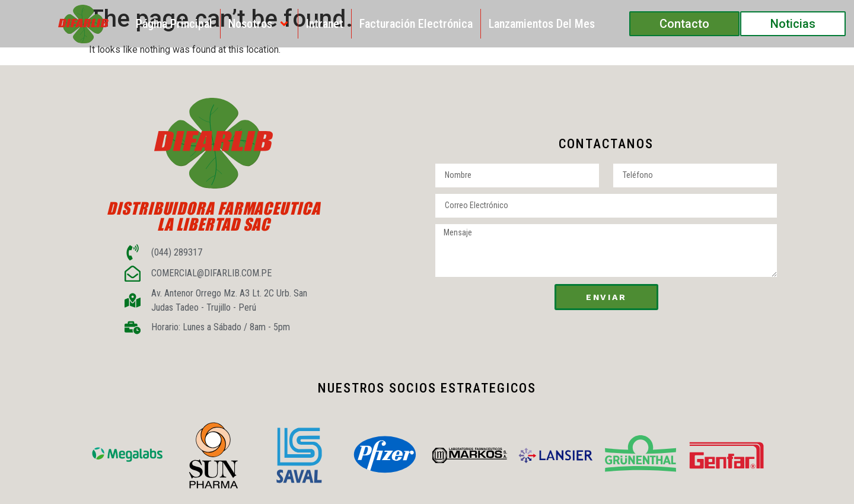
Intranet (325, 24)
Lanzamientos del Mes (542, 24)
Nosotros (259, 24)
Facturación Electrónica (416, 24)
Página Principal (174, 24)
